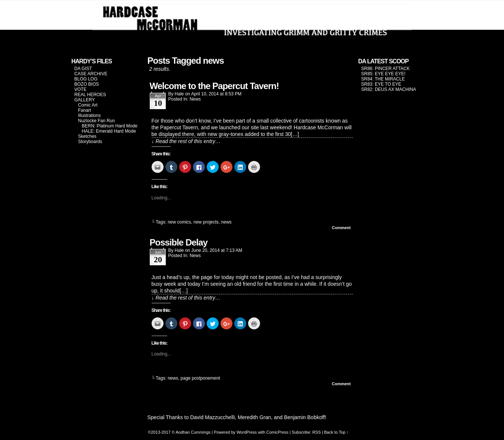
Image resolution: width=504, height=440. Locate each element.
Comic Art (88, 105)
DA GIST (83, 69)
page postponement (200, 378)
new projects (206, 222)
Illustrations (90, 115)
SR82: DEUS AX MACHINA (389, 89)
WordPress (247, 432)
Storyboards (90, 142)
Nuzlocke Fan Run (97, 121)
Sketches (87, 136)
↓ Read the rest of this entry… (186, 141)
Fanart (85, 110)
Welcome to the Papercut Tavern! (214, 86)
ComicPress (277, 432)
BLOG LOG (86, 79)
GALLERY (85, 100)
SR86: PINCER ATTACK (386, 69)
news (226, 222)
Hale (179, 94)
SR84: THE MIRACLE (383, 79)
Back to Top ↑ (336, 432)
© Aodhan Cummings (191, 432)
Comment (341, 228)
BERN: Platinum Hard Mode (110, 126)
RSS (316, 432)
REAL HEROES (90, 95)
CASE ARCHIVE (91, 74)
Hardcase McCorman (252, 23)
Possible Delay (179, 242)
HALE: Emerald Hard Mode (109, 131)
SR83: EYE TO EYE (381, 84)
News (195, 99)
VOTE (81, 89)
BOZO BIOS (87, 84)
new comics (179, 222)
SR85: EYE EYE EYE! (383, 74)
